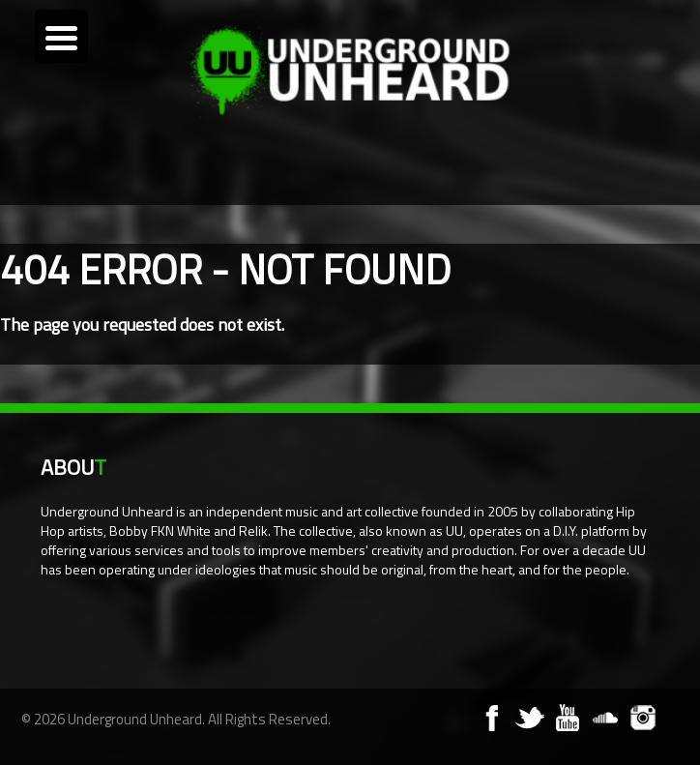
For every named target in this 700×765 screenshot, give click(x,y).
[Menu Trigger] (61, 36)
